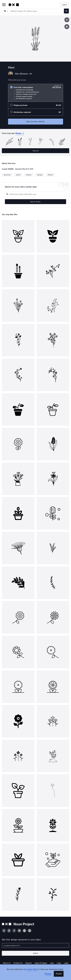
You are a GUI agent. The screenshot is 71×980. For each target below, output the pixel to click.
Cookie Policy (32, 969)
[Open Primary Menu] (4, 5)
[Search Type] (6, 11)
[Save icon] (67, 20)
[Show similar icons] (67, 27)
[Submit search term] (66, 11)
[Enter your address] (35, 945)
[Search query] (35, 194)
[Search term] (37, 11)
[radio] (36, 93)
